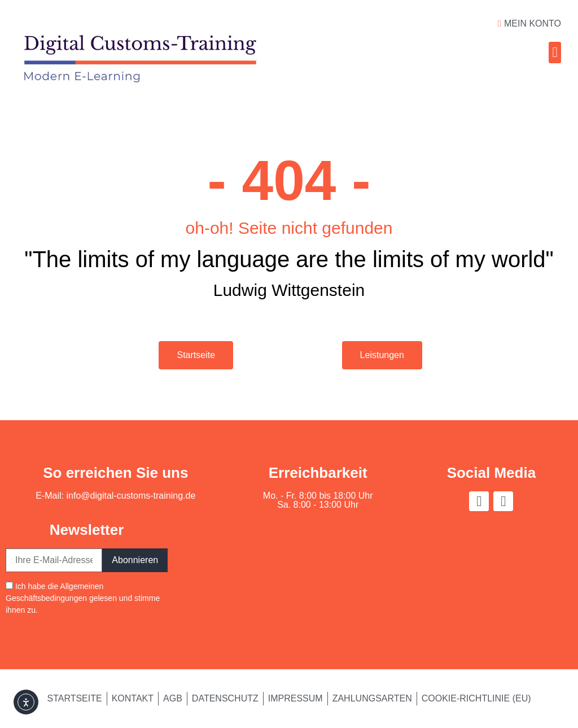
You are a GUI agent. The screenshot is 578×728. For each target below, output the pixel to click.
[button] (555, 53)
